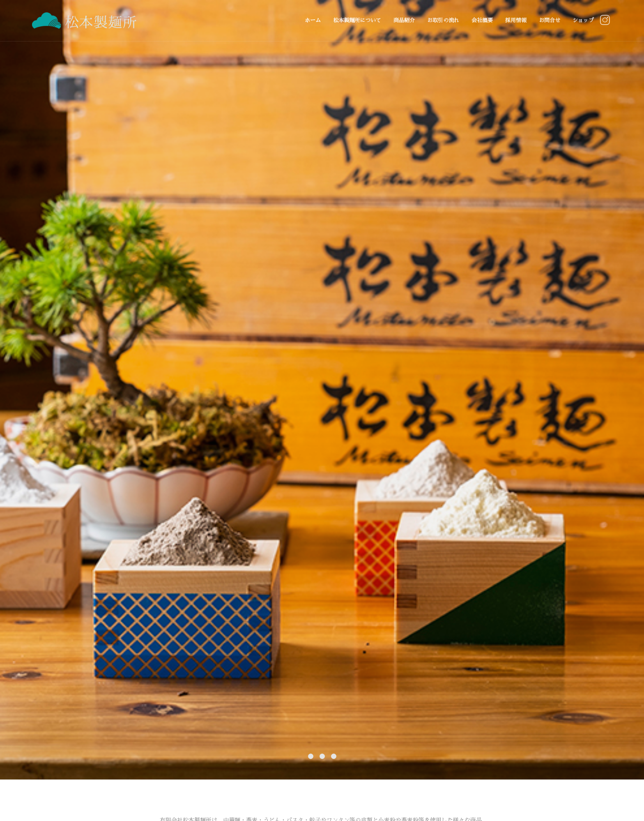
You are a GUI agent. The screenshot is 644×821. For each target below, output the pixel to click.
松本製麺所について (357, 20)
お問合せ (550, 20)
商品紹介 (404, 20)
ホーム (313, 20)
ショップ (583, 20)
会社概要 (482, 20)
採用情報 (516, 20)
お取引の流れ (443, 20)
